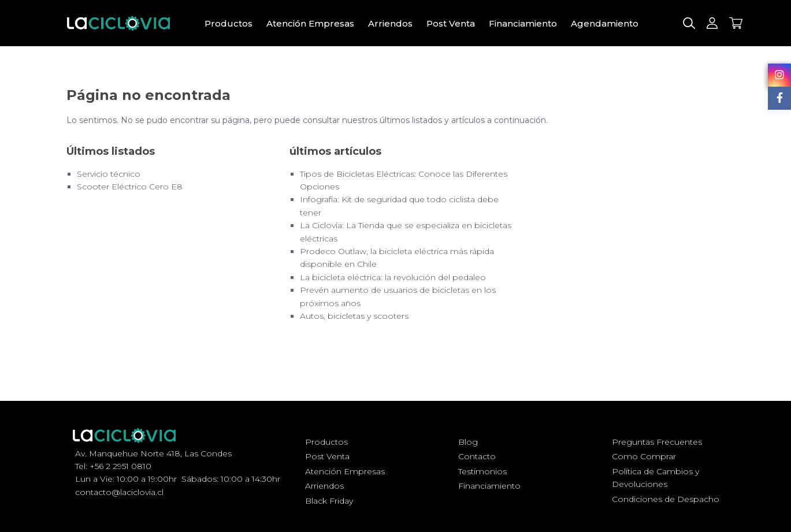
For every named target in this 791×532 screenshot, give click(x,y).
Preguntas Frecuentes (657, 442)
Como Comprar (644, 456)
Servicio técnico (109, 174)
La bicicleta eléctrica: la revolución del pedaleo (393, 277)
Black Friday (329, 501)
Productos (229, 23)
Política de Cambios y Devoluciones (656, 478)
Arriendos (390, 23)
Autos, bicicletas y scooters (354, 316)
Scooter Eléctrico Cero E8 (130, 187)
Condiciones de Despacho (666, 499)
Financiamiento (523, 23)
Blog (468, 442)
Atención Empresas (310, 23)
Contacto (477, 456)
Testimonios (482, 471)
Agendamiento (605, 23)
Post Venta (451, 23)
